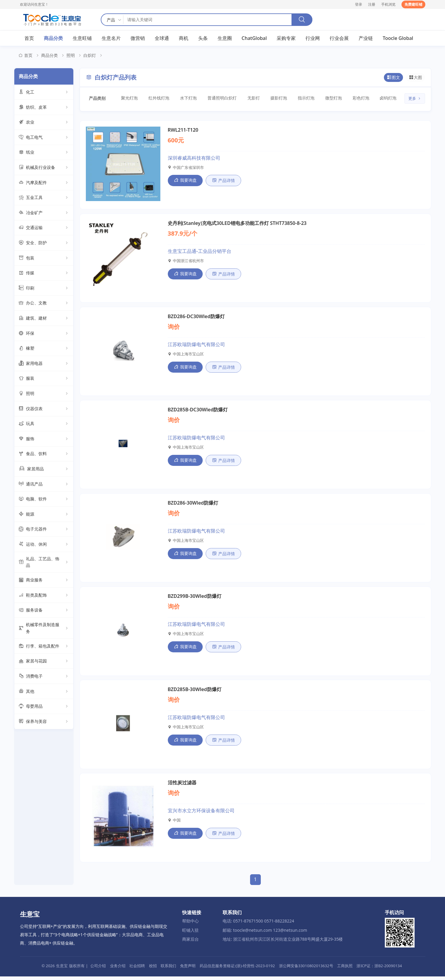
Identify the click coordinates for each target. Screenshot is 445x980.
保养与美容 (44, 722)
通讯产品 (44, 484)
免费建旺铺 (413, 4)
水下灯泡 (187, 98)
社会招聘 (137, 969)
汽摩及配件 (44, 183)
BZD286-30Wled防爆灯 (193, 505)
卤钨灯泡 (382, 98)
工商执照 (345, 969)
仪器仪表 (44, 409)
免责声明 (188, 969)
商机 (184, 38)
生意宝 (62, 969)
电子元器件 (44, 530)
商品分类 (53, 38)
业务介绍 (118, 969)
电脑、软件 (44, 500)
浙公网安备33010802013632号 (306, 969)
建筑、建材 (44, 318)
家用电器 (44, 364)
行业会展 (339, 38)
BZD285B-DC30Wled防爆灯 (198, 411)
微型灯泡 (329, 98)
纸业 (44, 153)
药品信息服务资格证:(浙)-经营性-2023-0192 (237, 969)
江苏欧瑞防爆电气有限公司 (196, 346)
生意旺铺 (82, 38)
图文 (393, 78)
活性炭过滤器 (182, 786)
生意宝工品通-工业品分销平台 (200, 252)
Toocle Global (398, 38)
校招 (153, 969)
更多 (415, 99)
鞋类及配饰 (44, 595)
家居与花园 (44, 662)
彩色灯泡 (356, 98)
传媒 (44, 273)
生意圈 (225, 38)
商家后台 (190, 943)
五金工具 (44, 198)
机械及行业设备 (44, 168)
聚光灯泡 (129, 98)
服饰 (44, 439)
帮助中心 (190, 924)
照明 (71, 56)
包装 (44, 258)
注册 (372, 4)
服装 (44, 379)
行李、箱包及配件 (44, 646)
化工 (44, 93)
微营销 (138, 38)
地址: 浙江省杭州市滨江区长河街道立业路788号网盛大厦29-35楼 (283, 943)
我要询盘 (185, 181)
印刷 (44, 288)
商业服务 (44, 581)
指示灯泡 (302, 98)
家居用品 (44, 469)
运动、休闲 (44, 545)
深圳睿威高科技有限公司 (194, 158)
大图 (415, 78)
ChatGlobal (254, 38)
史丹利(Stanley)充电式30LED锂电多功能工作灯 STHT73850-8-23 (237, 224)
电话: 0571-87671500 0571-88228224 (258, 924)
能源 (44, 514)
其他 (44, 692)
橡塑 (44, 349)
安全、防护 (44, 243)
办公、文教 (44, 304)
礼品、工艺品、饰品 (44, 562)
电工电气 (44, 138)
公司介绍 (98, 969)
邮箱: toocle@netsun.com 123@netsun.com (265, 934)
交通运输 (44, 228)
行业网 (313, 38)
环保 (44, 334)
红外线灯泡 (158, 98)
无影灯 (250, 98)
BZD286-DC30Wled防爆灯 (196, 318)
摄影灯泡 (275, 98)
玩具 (44, 424)
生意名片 (111, 38)
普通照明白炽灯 (220, 98)
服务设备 (44, 611)
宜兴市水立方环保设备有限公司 (201, 814)
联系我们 (168, 969)
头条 (203, 38)
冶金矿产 (44, 213)
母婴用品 (44, 707)
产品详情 (223, 181)
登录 (359, 4)
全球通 (162, 38)
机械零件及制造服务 (44, 628)
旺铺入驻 (190, 934)
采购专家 (286, 38)
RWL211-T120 (183, 130)
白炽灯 (90, 56)
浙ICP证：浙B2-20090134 (379, 969)
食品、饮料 (44, 454)
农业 (44, 123)
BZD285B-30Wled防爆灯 (195, 692)
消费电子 (44, 677)
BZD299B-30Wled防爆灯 (195, 599)
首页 (29, 38)
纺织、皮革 (44, 108)
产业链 (366, 38)
